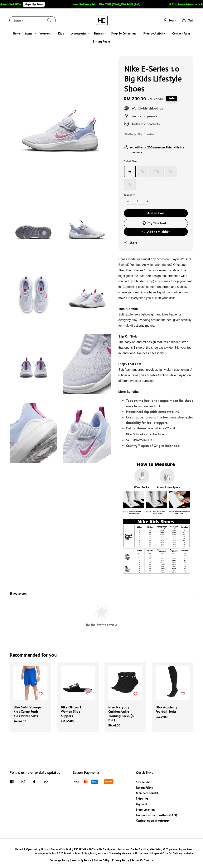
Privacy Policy (121, 860)
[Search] (49, 20)
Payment (142, 804)
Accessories (79, 34)
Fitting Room (101, 42)
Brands (99, 34)
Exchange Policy (59, 860)
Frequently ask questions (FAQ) (157, 815)
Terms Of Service (143, 860)
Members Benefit (147, 793)
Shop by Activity (154, 34)
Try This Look (154, 223)
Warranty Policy (81, 860)
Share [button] (130, 243)
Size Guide (143, 782)
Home (17, 33)
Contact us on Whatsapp (152, 821)
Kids (61, 34)
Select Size (130, 161)
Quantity (129, 195)
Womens (45, 34)
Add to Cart (156, 213)
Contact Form (181, 33)
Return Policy (145, 788)
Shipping (142, 798)
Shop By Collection (123, 34)
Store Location (145, 810)
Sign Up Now (38, 4)
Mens (29, 34)
